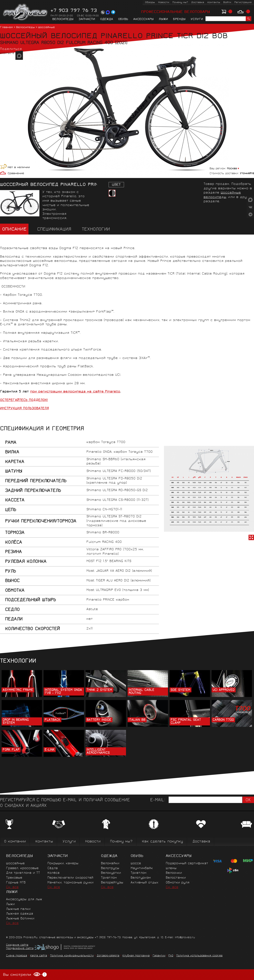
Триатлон (109, 878)
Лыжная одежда (20, 914)
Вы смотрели (25, 975)
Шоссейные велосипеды (222, 195)
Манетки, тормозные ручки (70, 883)
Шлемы (171, 868)
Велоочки (174, 873)
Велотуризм (141, 878)
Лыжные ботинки (20, 919)
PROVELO (26, 12)
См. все (12, 887)
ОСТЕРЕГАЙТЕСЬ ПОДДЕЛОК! (24, 400)
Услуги (197, 19)
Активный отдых (144, 883)
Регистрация (243, 3)
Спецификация (54, 230)
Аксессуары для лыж (24, 899)
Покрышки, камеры (63, 864)
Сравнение (16, 174)
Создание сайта (17, 945)
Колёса (54, 873)
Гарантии (159, 956)
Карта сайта (39, 956)
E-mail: (158, 800)
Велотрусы (110, 868)
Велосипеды (63, 19)
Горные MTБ (16, 883)
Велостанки (176, 878)
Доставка (198, 3)
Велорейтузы (112, 883)
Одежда (107, 19)
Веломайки (110, 864)
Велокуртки (111, 873)
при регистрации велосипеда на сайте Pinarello (75, 392)
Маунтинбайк (142, 868)
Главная (6, 28)
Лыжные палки (18, 909)
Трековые (14, 878)
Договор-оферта (108, 956)
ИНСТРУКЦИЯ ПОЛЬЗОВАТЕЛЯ (24, 409)
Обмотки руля (178, 883)
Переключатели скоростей (70, 878)
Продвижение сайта (20, 949)
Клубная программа (136, 956)
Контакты (214, 3)
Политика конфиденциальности (72, 956)
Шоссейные (46, 28)
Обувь (123, 19)
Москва (232, 169)
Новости (164, 3)
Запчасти (87, 19)
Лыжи (163, 19)
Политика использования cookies (199, 956)
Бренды (179, 19)
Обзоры (150, 3)
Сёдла (53, 868)
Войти (227, 3)
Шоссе (136, 864)
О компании (15, 842)
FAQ (171, 956)
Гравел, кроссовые (22, 868)
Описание (14, 230)
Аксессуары (143, 19)
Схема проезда (17, 956)
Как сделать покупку (162, 842)
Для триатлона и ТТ (23, 873)
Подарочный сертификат (187, 864)
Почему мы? (180, 3)
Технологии (96, 230)
